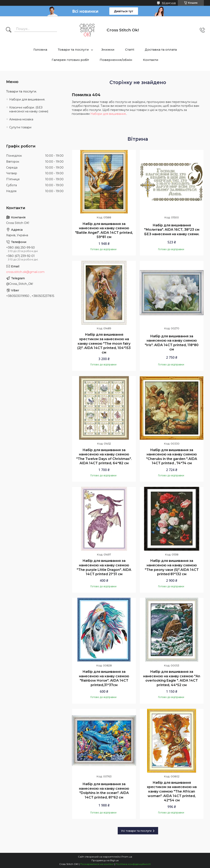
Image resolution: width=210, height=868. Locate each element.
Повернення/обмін (116, 60)
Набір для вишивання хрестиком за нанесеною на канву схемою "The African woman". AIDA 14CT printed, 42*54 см (172, 791)
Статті (130, 50)
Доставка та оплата (161, 50)
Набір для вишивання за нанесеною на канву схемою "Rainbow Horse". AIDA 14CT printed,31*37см (104, 678)
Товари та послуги (73, 50)
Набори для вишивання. (108, 114)
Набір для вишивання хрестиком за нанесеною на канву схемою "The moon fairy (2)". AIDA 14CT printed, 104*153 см (104, 343)
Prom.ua (127, 857)
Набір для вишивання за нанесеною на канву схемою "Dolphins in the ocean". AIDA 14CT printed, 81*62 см (104, 791)
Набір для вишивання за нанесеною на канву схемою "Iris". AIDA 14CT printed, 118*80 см (172, 343)
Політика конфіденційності (133, 864)
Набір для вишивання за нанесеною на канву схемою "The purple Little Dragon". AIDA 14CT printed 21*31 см (104, 567)
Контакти (151, 60)
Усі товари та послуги (136, 831)
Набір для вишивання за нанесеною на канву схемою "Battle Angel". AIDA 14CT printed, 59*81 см (104, 230)
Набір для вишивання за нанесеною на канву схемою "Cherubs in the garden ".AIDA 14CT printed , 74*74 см (172, 457)
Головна (40, 50)
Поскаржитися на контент (97, 864)
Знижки (108, 50)
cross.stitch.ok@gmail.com (25, 272)
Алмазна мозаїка (21, 119)
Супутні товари (20, 127)
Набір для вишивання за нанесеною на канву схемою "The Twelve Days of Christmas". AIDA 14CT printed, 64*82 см (104, 457)
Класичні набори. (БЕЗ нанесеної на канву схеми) (29, 109)
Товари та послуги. (21, 91)
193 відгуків (169, 3)
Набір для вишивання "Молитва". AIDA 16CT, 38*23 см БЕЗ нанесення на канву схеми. (172, 230)
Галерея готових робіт (70, 60)
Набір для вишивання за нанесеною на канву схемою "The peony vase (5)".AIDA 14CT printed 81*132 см (172, 567)
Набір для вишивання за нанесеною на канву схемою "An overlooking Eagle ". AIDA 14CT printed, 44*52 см (172, 678)
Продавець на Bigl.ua (105, 860)
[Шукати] (9, 30)
